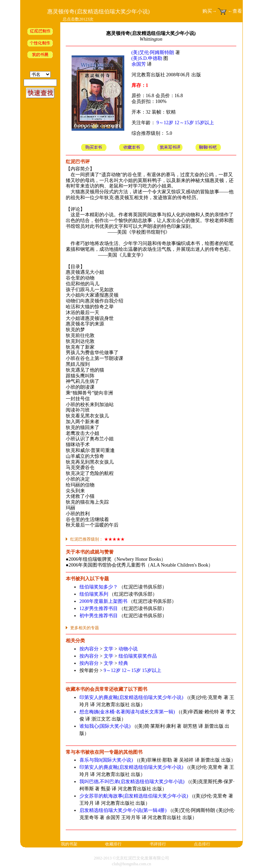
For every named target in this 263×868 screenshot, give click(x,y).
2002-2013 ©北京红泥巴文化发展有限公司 (131, 858)
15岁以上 (204, 123)
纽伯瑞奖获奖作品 (138, 656)
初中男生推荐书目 (99, 616)
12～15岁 (184, 123)
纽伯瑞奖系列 (94, 594)
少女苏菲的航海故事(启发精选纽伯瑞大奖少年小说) (134, 796)
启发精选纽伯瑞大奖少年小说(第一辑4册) (123, 810)
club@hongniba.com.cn (131, 864)
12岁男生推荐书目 (99, 608)
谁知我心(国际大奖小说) (105, 726)
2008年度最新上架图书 (103, 601)
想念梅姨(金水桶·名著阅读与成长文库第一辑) (127, 712)
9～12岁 (165, 123)
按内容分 (89, 649)
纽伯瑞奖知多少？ (99, 587)
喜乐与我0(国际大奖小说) (106, 760)
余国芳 (139, 64)
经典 (123, 663)
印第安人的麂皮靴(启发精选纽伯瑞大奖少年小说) (131, 697)
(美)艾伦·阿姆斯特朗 (153, 53)
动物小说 (128, 649)
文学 (109, 649)
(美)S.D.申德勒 (147, 58)
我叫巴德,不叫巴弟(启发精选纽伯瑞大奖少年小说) (132, 782)
